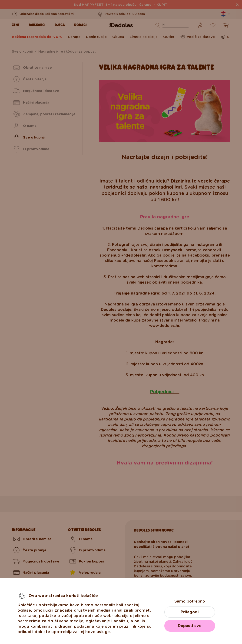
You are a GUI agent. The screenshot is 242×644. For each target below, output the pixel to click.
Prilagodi (190, 612)
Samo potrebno (190, 601)
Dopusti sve (190, 626)
